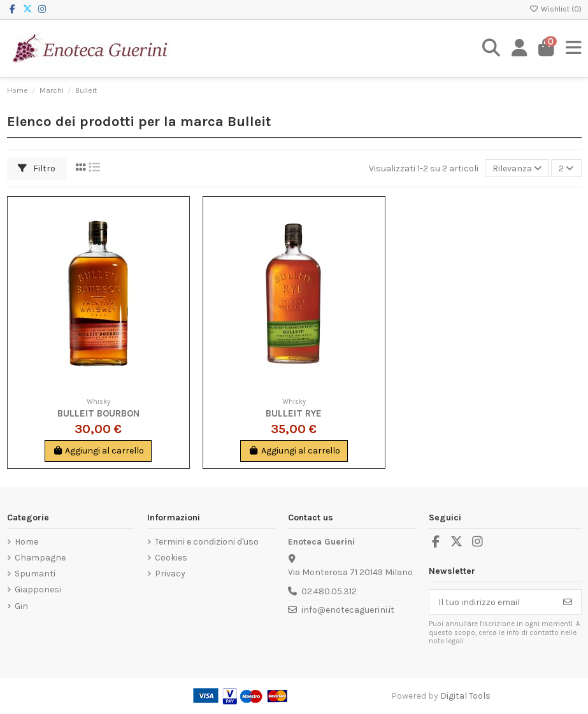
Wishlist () (556, 9)
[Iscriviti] (568, 602)
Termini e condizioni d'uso (207, 542)
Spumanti (35, 574)
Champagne (40, 558)
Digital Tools (465, 696)
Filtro (37, 168)
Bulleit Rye (294, 413)
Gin (21, 606)
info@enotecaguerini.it (348, 610)
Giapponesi (38, 589)
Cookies (171, 558)
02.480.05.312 (329, 591)
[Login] (520, 48)
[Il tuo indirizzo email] (492, 602)
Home (26, 542)
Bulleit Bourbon (98, 413)
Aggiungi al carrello (98, 451)
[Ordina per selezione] (517, 168)
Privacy (170, 574)
